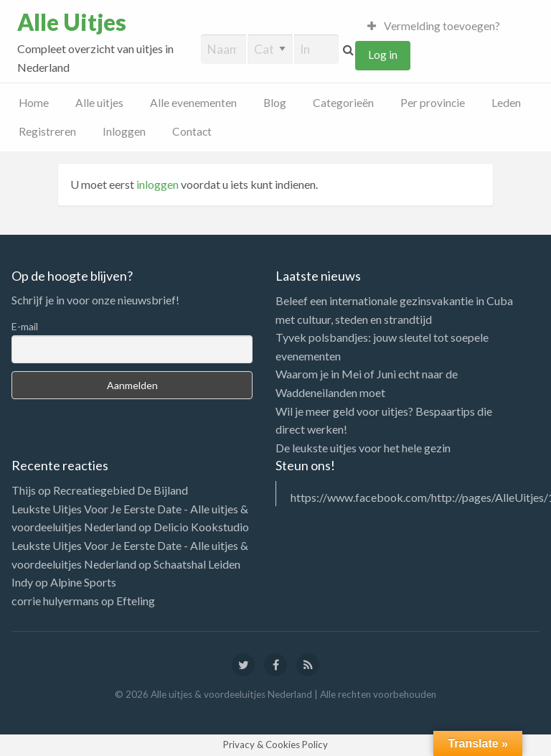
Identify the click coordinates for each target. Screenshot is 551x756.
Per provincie (433, 103)
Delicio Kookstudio (201, 527)
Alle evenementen (193, 103)
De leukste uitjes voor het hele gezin (363, 448)
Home (34, 103)
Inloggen (124, 131)
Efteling (136, 601)
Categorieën (343, 103)
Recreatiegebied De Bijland (121, 490)
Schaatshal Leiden (197, 564)
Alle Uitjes (72, 22)
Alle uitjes (99, 103)
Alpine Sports (83, 582)
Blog (275, 103)
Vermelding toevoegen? (434, 26)
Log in (383, 55)
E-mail (25, 326)
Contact (192, 131)
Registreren (47, 131)
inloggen (157, 184)
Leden (506, 103)
